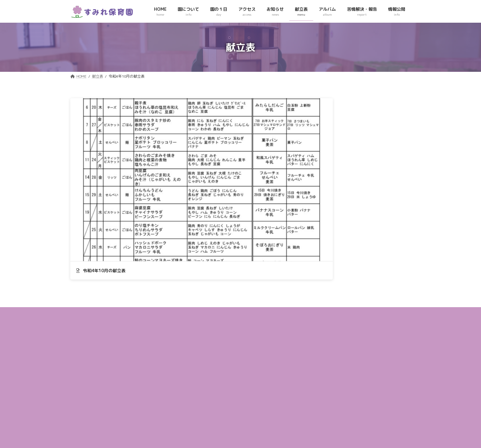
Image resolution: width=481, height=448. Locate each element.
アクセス (198, 355)
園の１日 (198, 344)
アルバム (198, 388)
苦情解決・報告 (203, 399)
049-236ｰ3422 (95, 406)
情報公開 (198, 410)
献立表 (196, 377)
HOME (196, 322)
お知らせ (198, 366)
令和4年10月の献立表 (101, 174)
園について (200, 333)
